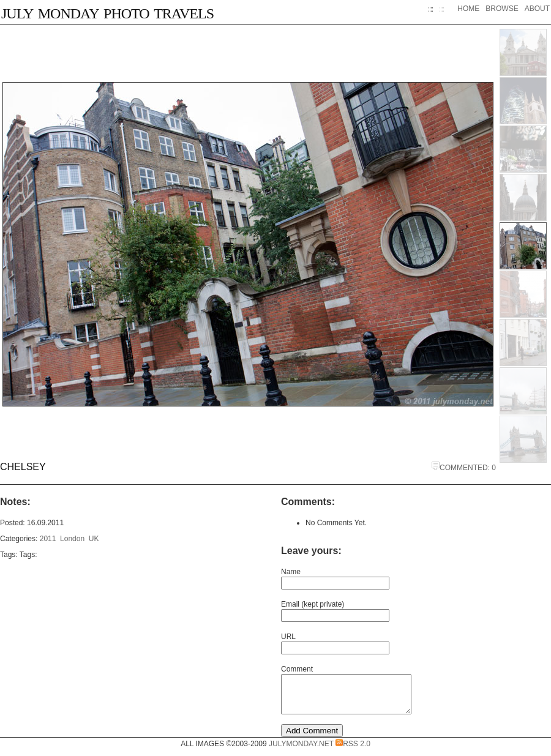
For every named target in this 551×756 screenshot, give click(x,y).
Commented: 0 (464, 468)
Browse (502, 9)
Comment (297, 669)
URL (288, 637)
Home (468, 9)
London (72, 539)
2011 (48, 539)
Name (291, 572)
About (537, 9)
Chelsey (23, 467)
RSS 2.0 (353, 751)
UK (94, 539)
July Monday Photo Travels (107, 11)
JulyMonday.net (301, 751)
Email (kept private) (313, 604)
